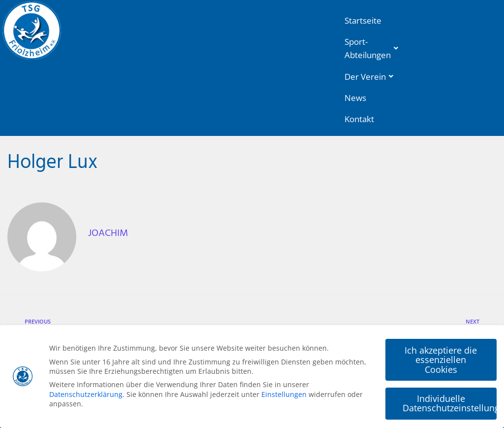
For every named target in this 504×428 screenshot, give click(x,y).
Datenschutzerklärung (86, 393)
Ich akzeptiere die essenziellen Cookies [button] (441, 358)
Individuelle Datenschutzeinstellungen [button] (450, 402)
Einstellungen (284, 393)
